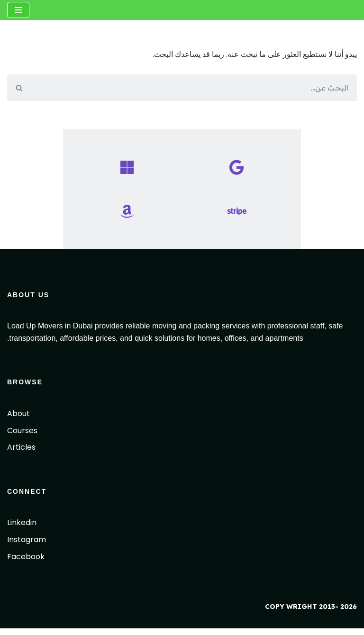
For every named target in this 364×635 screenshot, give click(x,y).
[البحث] (194, 88)
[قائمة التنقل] (18, 10)
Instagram (27, 546)
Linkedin (22, 530)
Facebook (26, 563)
